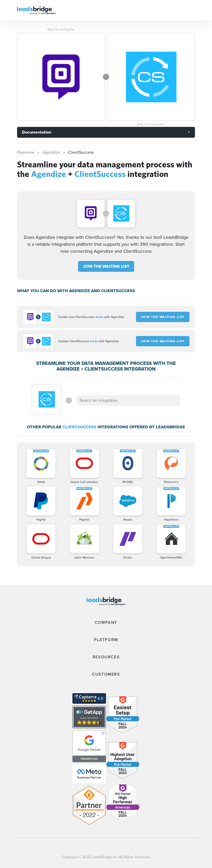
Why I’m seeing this (61, 29)
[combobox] (128, 400)
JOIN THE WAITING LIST (106, 266)
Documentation (37, 132)
